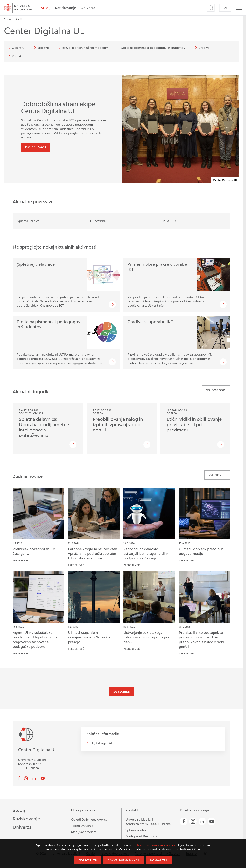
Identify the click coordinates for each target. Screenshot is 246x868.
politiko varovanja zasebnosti (154, 845)
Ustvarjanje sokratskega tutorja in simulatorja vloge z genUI (146, 638)
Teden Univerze (82, 826)
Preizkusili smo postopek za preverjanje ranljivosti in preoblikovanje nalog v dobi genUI (202, 640)
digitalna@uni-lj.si (103, 744)
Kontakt (15, 56)
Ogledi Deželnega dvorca (89, 820)
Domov (8, 19)
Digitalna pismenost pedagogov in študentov (151, 48)
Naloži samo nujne (123, 860)
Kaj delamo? (36, 148)
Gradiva (202, 48)
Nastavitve (88, 860)
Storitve (41, 48)
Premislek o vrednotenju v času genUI (34, 552)
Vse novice (217, 475)
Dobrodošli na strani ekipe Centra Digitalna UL (58, 108)
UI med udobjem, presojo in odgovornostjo (201, 552)
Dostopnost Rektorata (141, 837)
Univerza (88, 8)
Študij (46, 8)
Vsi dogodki (216, 391)
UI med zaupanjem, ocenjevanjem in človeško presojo (89, 638)
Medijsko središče (84, 832)
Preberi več (21, 561)
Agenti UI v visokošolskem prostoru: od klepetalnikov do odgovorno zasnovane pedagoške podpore (37, 640)
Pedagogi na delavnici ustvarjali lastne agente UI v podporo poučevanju (146, 554)
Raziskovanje (66, 8)
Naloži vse (159, 860)
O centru (16, 48)
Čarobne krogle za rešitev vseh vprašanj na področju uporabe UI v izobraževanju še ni (93, 554)
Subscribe (122, 692)
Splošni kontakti (137, 830)
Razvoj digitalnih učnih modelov (82, 48)
